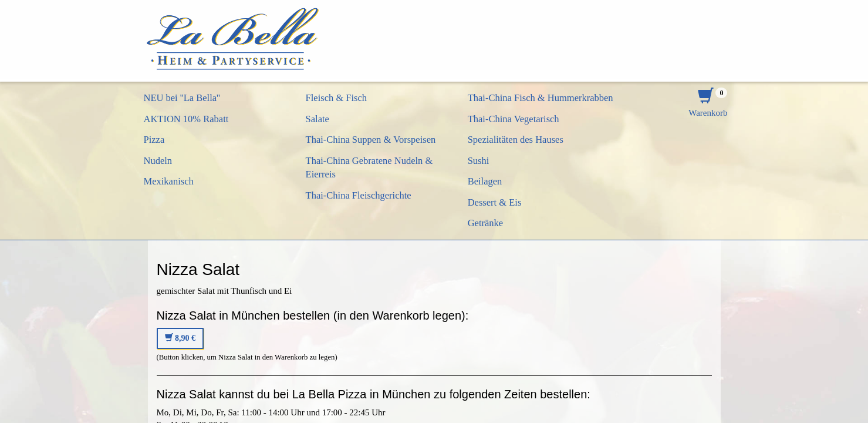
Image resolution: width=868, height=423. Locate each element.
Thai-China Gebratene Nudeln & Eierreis (369, 168)
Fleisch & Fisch (337, 98)
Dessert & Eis (495, 202)
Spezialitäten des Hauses (516, 140)
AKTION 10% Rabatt (186, 119)
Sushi (479, 161)
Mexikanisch (169, 181)
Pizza (154, 140)
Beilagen (485, 181)
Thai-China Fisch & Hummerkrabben (541, 98)
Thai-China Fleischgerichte (359, 195)
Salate (318, 119)
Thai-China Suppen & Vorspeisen (371, 140)
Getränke (485, 223)
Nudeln (158, 161)
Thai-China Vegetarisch (514, 119)
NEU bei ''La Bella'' (182, 98)
